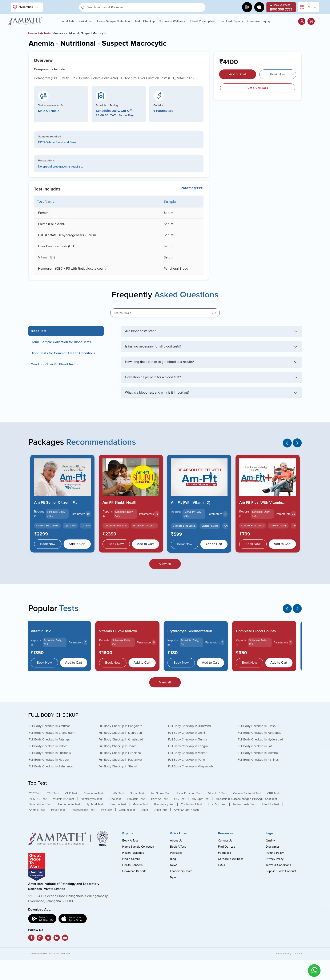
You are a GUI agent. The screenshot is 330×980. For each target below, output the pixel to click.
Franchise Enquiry (259, 21)
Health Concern (132, 865)
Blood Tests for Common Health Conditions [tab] (63, 353)
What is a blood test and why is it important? (157, 393)
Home (32, 33)
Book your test (281, 8)
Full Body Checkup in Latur (256, 746)
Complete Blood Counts (259, 631)
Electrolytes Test (91, 799)
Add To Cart (238, 74)
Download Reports (231, 21)
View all (165, 564)
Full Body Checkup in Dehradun (120, 733)
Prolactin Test (136, 799)
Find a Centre (131, 859)
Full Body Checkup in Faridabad (260, 733)
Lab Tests (44, 33)
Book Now (278, 74)
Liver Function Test (189, 793)
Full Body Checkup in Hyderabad (260, 739)
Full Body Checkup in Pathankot (120, 760)
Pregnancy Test (164, 804)
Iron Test (107, 810)
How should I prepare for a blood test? (153, 377)
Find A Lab (67, 21)
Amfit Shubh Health (186, 810)
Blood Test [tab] (39, 331)
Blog (173, 859)
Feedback (224, 853)
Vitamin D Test (217, 793)
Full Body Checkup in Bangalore (120, 726)
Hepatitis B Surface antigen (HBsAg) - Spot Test (246, 799)
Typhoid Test (95, 804)
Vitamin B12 (44, 631)
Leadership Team (181, 871)
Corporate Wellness (172, 21)
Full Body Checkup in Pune (186, 760)
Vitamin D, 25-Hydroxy (121, 631)
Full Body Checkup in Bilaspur (258, 726)
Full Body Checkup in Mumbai (258, 753)
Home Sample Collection (114, 21)
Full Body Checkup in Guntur (188, 739)
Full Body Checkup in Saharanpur (52, 766)
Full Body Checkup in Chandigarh (52, 733)
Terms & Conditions (278, 865)
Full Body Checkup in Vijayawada (191, 766)
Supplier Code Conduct (281, 871)
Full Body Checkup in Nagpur (49, 760)
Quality (270, 841)
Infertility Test (271, 804)
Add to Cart (77, 544)
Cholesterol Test (191, 804)
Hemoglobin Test (69, 804)
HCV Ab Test (159, 799)
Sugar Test (137, 793)
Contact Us (225, 841)
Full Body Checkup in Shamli (118, 766)
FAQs (222, 865)
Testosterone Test (83, 810)
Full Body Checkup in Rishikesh (259, 760)
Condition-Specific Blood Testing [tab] (55, 364)
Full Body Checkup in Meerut (188, 753)
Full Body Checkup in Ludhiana (120, 753)
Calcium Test (127, 810)
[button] (302, 21)
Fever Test (58, 810)
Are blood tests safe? (140, 331)
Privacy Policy (275, 859)
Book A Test (86, 21)
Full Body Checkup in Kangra (188, 746)
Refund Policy (275, 853)
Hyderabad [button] (23, 7)
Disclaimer (273, 847)
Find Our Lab (227, 847)
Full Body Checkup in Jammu (118, 746)
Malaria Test (140, 804)
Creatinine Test (93, 793)
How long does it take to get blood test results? (159, 362)
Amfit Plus (161, 810)
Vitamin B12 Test (64, 799)
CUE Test (71, 793)
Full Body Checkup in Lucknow (50, 753)
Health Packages (133, 853)
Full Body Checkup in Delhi (186, 733)
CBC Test (35, 793)
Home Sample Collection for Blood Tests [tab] (61, 342)
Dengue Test (118, 804)
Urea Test (115, 799)
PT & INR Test (38, 799)
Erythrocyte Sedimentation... (194, 631)
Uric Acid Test (217, 804)
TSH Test (53, 793)
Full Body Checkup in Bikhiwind (190, 726)
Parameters (78, 514)
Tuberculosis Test (244, 804)
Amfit (145, 810)
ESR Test (180, 799)
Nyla (173, 877)
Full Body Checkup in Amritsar (49, 726)
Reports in (39, 514)
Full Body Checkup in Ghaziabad (121, 739)
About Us (176, 841)
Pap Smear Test (160, 793)
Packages (176, 853)
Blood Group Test (40, 804)
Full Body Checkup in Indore (48, 746)
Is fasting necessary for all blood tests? (153, 346)
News (174, 865)
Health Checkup (144, 21)
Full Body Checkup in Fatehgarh (51, 739)
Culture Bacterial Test (247, 793)
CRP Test (273, 793)
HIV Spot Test (201, 799)
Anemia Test (37, 810)
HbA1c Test (117, 793)
